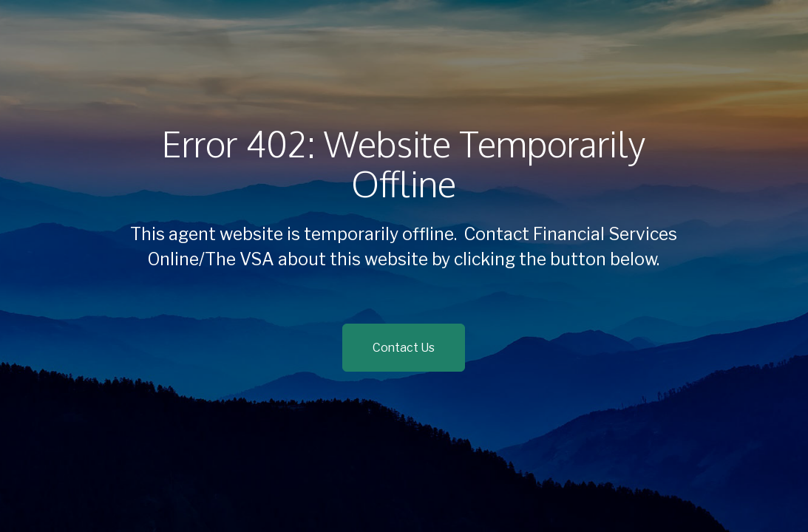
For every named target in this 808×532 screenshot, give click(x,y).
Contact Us (404, 348)
